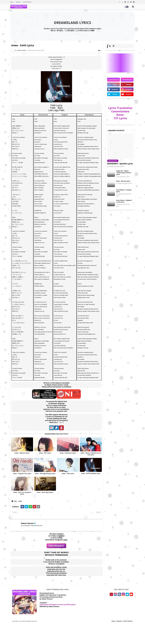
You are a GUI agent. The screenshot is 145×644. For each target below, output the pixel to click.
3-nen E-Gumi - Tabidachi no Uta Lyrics (124, 201)
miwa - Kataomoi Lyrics (68, 453)
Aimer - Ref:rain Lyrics (123, 181)
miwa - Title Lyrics (68, 473)
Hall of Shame (27, 2)
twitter (115, 94)
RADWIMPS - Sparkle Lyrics (120, 164)
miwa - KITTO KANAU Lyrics (91, 473)
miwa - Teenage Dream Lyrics (45, 473)
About (12, 2)
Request (18, 2)
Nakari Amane (27, 523)
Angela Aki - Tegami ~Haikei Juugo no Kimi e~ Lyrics (124, 173)
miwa (20, 501)
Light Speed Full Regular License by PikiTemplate (58, 604)
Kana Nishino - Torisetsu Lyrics (124, 191)
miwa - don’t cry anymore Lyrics (22, 493)
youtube (129, 94)
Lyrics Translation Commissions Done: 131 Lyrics (120, 113)
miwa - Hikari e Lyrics (22, 453)
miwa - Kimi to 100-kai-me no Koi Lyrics (91, 454)
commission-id (127, 80)
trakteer (128, 84)
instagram (129, 89)
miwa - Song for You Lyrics (22, 473)
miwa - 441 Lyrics (45, 453)
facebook (115, 89)
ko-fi (115, 84)
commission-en (114, 80)
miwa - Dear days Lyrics (45, 492)
